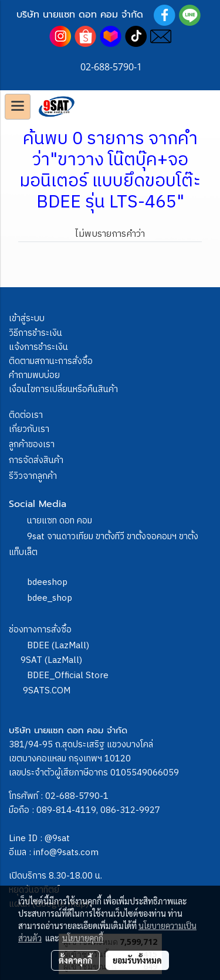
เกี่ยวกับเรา (29, 429)
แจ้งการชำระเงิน (38, 347)
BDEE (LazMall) (58, 646)
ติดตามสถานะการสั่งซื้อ (51, 361)
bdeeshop (47, 582)
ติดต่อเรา (26, 415)
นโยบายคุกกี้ (83, 938)
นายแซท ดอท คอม (60, 521)
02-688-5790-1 (77, 796)
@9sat (57, 838)
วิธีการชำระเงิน (35, 333)
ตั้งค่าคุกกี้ (75, 960)
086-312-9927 (130, 810)
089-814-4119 (66, 810)
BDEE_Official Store (68, 676)
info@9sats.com (66, 853)
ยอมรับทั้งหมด (137, 960)
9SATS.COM (47, 691)
